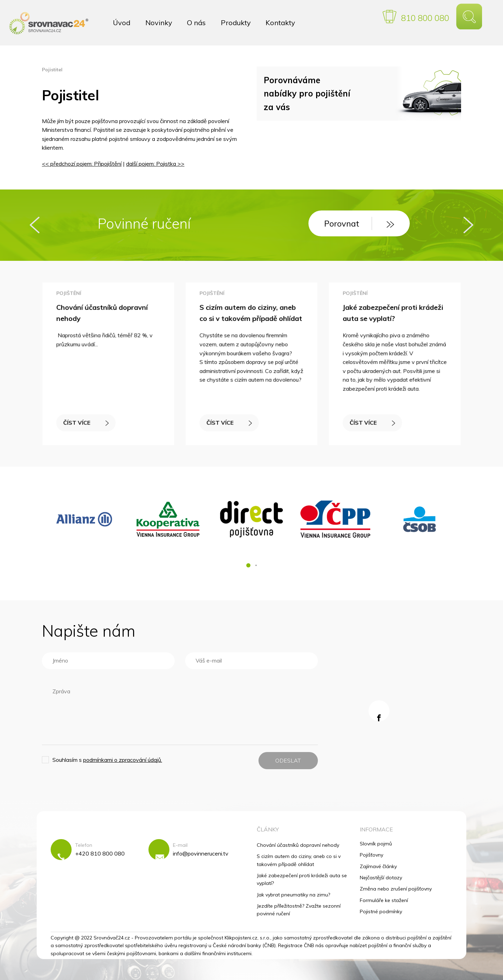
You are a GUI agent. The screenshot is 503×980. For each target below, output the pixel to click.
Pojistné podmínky (381, 911)
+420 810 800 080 (100, 853)
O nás (196, 23)
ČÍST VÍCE (87, 419)
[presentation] (35, 225)
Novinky (159, 23)
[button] (248, 565)
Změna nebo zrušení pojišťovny (396, 889)
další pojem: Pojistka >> (155, 164)
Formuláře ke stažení (384, 900)
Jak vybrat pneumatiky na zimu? (293, 895)
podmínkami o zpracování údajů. (123, 760)
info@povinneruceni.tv (201, 853)
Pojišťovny (371, 855)
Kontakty (280, 23)
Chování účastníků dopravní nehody (298, 845)
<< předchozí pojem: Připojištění (82, 164)
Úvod (122, 23)
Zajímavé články (378, 866)
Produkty (236, 23)
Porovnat (359, 223)
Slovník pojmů (376, 844)
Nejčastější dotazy (381, 878)
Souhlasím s (107, 760)
